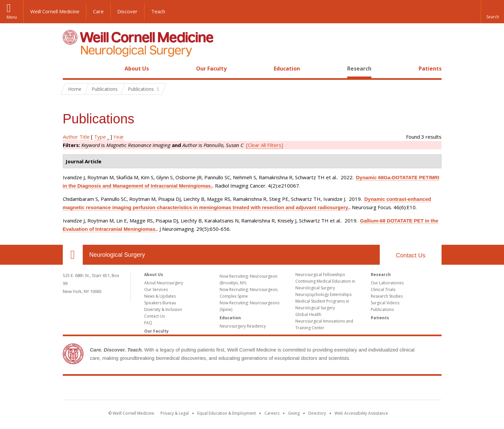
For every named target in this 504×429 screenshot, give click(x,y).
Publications (382, 309)
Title (85, 137)
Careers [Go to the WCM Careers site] (272, 413)
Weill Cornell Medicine (55, 11)
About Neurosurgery (164, 283)
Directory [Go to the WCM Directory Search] (317, 413)
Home (70, 69)
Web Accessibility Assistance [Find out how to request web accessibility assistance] (361, 413)
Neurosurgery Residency (243, 326)
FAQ (148, 323)
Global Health (308, 314)
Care (98, 11)
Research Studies (387, 296)
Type (100, 137)
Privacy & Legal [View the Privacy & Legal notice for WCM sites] (175, 413)
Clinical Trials (383, 289)
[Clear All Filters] (265, 145)
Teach (158, 11)
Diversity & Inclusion (163, 309)
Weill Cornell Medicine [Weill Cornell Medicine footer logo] (252, 389)
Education (287, 69)
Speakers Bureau (160, 303)
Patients (430, 69)
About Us (137, 69)
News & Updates (160, 296)
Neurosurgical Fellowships (320, 275)
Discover (127, 11)
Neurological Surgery (117, 255)
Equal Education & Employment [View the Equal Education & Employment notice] (227, 413)
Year (119, 137)
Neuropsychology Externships (323, 294)
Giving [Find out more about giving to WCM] (294, 413)
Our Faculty (211, 69)
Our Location (73, 255)
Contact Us (410, 255)
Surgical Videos (385, 303)
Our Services (156, 289)
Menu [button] (12, 17)
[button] (492, 12)
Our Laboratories (387, 283)
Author (70, 137)
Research (359, 69)
